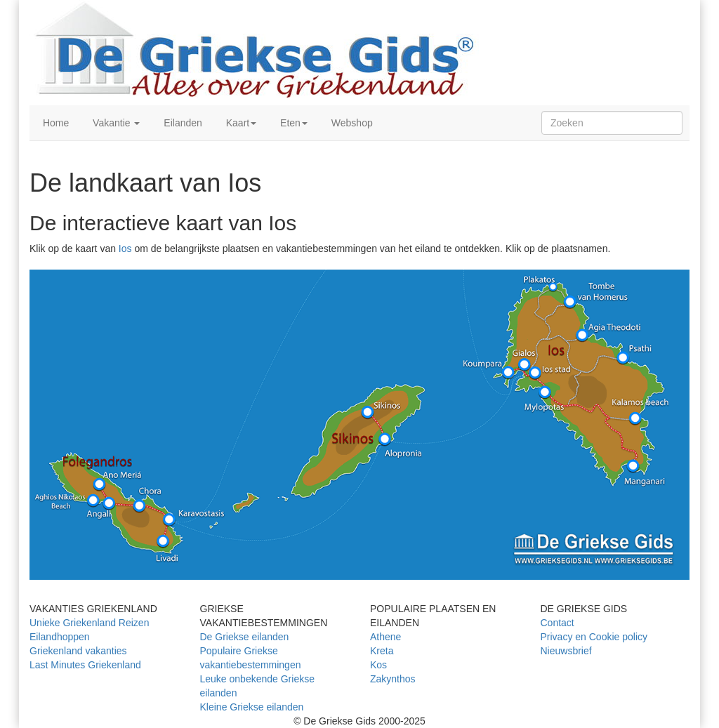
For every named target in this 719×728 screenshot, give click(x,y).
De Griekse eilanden (245, 637)
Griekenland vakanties (78, 651)
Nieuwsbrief (566, 651)
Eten (292, 123)
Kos (378, 665)
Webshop (351, 123)
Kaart (240, 123)
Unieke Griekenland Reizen (89, 623)
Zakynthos (393, 679)
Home (54, 123)
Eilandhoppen (60, 637)
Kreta (382, 651)
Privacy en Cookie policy (594, 637)
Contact (558, 623)
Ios (125, 249)
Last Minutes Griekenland (85, 665)
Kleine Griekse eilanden (252, 707)
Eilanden (181, 123)
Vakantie (115, 123)
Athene (385, 637)
